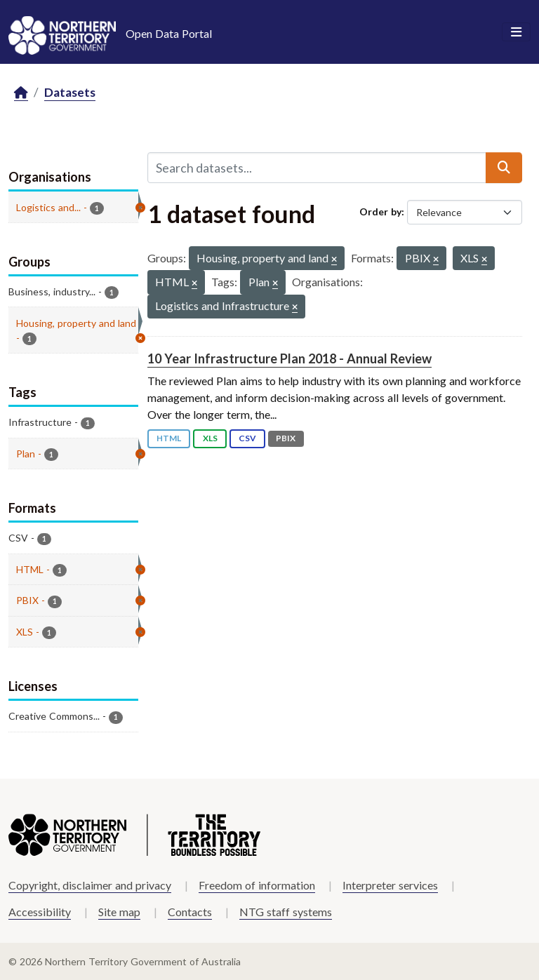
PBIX (286, 438)
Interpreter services (390, 885)
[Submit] (504, 168)
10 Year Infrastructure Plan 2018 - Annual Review (290, 358)
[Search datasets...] (317, 168)
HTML (169, 438)
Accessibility (40, 912)
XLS (210, 438)
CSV (247, 438)
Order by (380, 212)
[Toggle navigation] (516, 32)
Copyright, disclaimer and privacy (90, 885)
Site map (119, 912)
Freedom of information (257, 885)
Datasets (70, 92)
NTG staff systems (286, 912)
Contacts (190, 912)
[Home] (21, 93)
